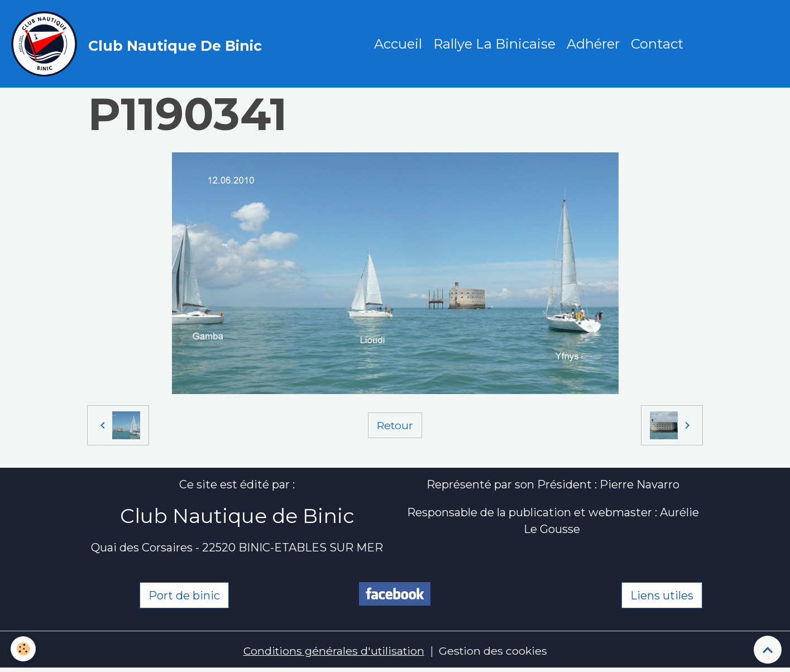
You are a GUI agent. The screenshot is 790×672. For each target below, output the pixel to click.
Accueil (399, 44)
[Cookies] (24, 649)
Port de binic (184, 597)
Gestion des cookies (495, 652)
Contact (658, 44)
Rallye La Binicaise (495, 44)
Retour (395, 426)
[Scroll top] (768, 650)
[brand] (140, 45)
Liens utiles (662, 597)
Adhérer (594, 44)
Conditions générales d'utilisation (333, 652)
